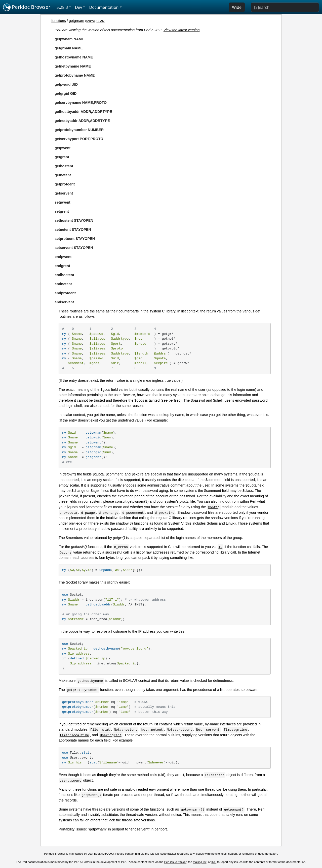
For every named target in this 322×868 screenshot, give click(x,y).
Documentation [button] (104, 7)
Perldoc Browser (27, 7)
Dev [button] (79, 7)
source (90, 21)
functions (59, 21)
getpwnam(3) (138, 501)
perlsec (175, 400)
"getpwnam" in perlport (106, 829)
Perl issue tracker (175, 862)
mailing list (200, 862)
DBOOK (108, 854)
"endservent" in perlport (148, 829)
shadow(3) (124, 523)
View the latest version (182, 30)
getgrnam (77, 21)
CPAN (100, 21)
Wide (237, 7)
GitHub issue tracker (163, 854)
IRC (214, 862)
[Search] (285, 7)
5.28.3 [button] (62, 7)
